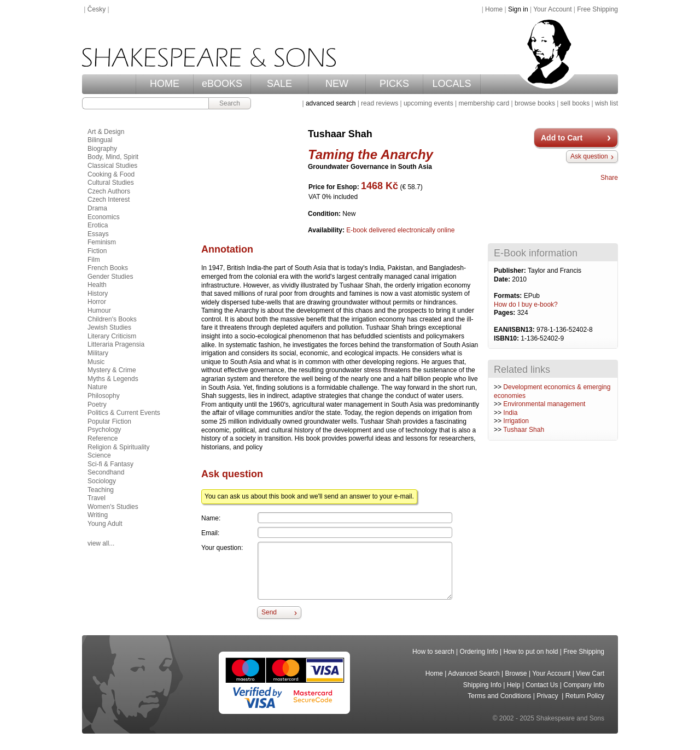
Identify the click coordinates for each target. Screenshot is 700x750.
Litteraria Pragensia (116, 344)
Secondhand (106, 472)
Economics (104, 217)
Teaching (101, 490)
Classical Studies (112, 166)
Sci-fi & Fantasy (110, 464)
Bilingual (100, 140)
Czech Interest (109, 200)
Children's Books (112, 319)
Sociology (102, 481)
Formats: (509, 296)
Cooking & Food (111, 174)
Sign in (518, 9)
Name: (211, 518)
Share (609, 178)
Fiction (97, 251)
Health (97, 285)
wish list (606, 103)
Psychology (104, 430)
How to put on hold (530, 652)
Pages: (506, 313)
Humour (99, 310)
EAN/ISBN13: (515, 330)
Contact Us (542, 685)
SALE (279, 84)
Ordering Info (479, 652)
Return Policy (585, 696)
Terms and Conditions (499, 696)
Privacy (548, 696)
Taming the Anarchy (371, 154)
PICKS (394, 84)
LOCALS (451, 84)
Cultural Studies (111, 183)
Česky (97, 9)
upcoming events (428, 103)
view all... (101, 543)
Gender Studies (110, 277)
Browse (516, 673)
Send (269, 612)
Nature (97, 387)
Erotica (98, 225)
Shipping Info (482, 685)
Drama (97, 208)
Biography (102, 149)
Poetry (97, 405)
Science (99, 455)
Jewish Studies (109, 327)
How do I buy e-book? (526, 304)
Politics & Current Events (124, 413)
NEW (337, 84)
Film (94, 260)
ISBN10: (507, 338)
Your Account (552, 9)
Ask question (589, 156)
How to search (433, 652)
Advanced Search (474, 673)
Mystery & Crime (112, 370)
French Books (108, 268)
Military (98, 353)
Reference (103, 438)
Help (514, 685)
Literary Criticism (112, 336)
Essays (98, 234)
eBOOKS (222, 84)
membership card (484, 103)
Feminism (102, 242)
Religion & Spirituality (118, 447)
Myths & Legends (113, 379)
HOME (165, 84)
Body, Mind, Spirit (113, 157)
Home (494, 9)
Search (230, 103)
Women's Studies (113, 507)
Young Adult (105, 524)
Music (96, 362)
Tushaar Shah (524, 430)
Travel (97, 498)
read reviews (380, 103)
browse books (535, 103)
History (98, 294)
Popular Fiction (109, 421)
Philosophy (104, 396)
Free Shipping (597, 9)
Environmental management (544, 404)
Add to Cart (562, 138)
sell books (575, 103)
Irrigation (516, 421)
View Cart (590, 673)
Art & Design (106, 132)
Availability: (327, 230)
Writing (98, 515)
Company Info (584, 685)
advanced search (331, 103)
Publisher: (511, 271)
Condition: (325, 214)
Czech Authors (109, 191)
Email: (210, 533)
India (510, 413)
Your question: (222, 548)
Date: (503, 279)
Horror (97, 302)
